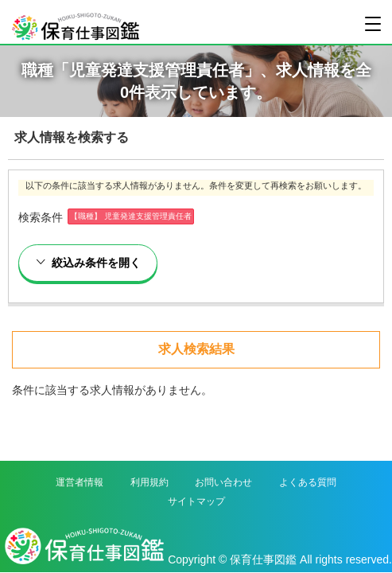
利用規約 (149, 482)
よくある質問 (308, 482)
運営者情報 (80, 482)
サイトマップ (196, 501)
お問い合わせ (223, 482)
